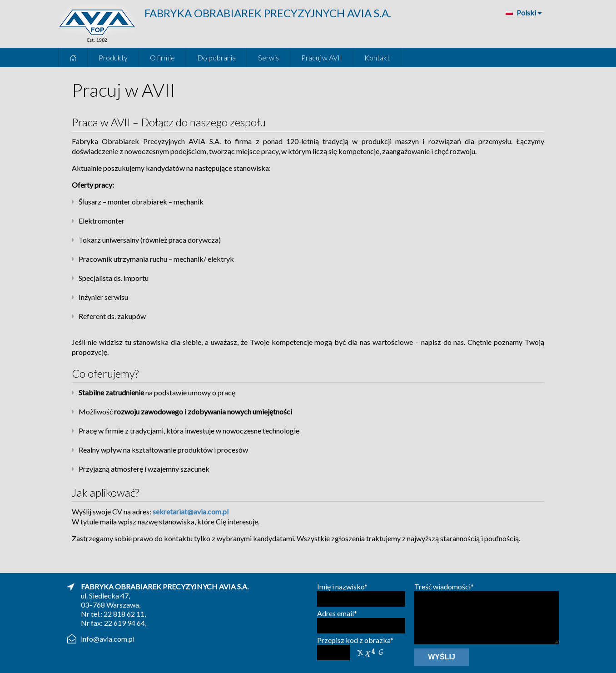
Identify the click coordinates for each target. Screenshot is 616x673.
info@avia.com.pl (108, 639)
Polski (520, 12)
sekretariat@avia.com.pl (191, 511)
